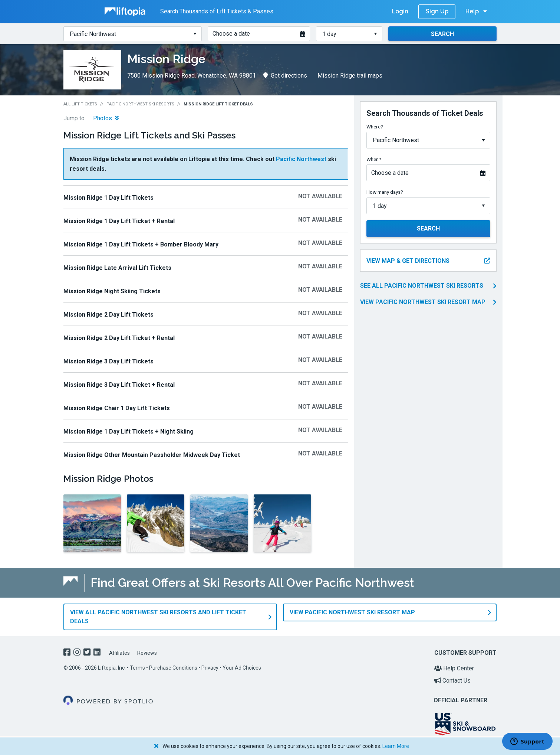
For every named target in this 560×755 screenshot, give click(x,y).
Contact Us (452, 681)
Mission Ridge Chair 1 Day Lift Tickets (117, 408)
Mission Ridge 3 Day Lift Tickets (108, 361)
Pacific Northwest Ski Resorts (140, 104)
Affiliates (119, 653)
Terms (137, 668)
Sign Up (437, 11)
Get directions (285, 76)
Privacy (210, 668)
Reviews (147, 653)
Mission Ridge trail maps (350, 76)
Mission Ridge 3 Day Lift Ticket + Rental (119, 385)
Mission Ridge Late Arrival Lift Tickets (117, 268)
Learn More (396, 746)
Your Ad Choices (242, 668)
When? (374, 159)
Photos (106, 118)
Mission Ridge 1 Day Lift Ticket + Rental (119, 221)
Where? (375, 127)
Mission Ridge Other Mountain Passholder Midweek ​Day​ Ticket (152, 455)
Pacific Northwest (301, 159)
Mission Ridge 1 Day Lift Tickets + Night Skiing (129, 432)
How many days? (385, 192)
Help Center (454, 668)
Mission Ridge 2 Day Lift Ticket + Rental (119, 338)
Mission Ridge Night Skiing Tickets (112, 291)
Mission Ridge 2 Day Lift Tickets (108, 315)
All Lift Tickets (80, 104)
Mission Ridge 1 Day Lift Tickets (108, 198)
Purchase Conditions (173, 668)
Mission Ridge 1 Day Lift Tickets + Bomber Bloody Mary (141, 244)
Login (400, 11)
